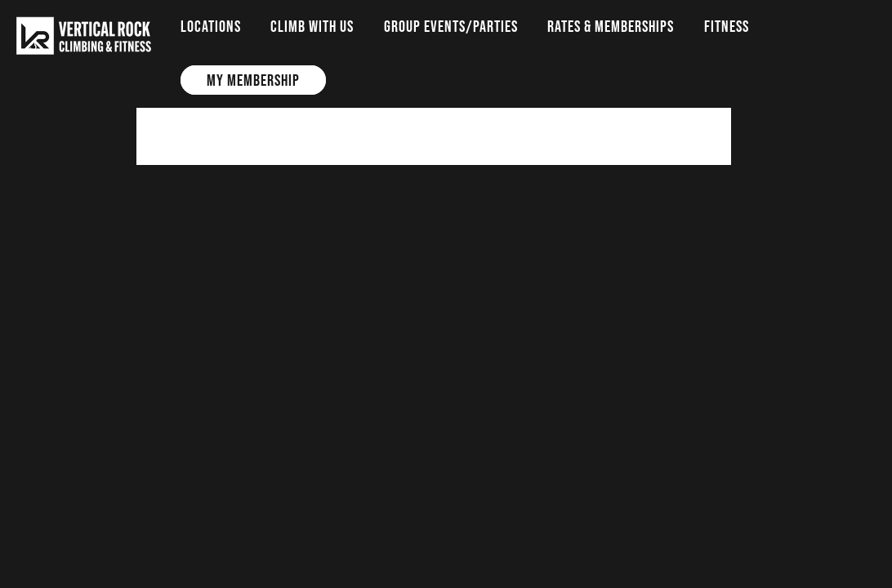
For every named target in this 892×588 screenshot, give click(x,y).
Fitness (727, 26)
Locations (211, 26)
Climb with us (312, 26)
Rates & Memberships (611, 26)
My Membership (253, 80)
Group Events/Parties (451, 26)
